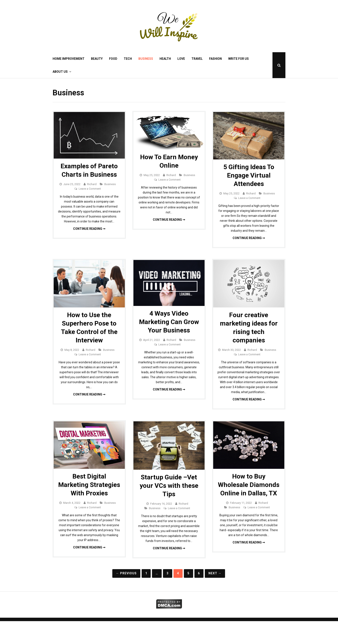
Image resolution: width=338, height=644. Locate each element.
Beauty (97, 59)
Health (165, 59)
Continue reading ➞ (89, 229)
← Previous (126, 573)
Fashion (215, 59)
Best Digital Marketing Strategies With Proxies (89, 485)
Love (181, 59)
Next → (215, 573)
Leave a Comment (90, 189)
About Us (60, 72)
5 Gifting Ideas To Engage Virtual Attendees (249, 175)
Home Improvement (69, 59)
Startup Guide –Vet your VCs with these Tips (169, 486)
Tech (128, 59)
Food (113, 59)
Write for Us (239, 59)
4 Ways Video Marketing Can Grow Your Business (169, 322)
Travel (197, 59)
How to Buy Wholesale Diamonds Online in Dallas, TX (249, 485)
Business (146, 59)
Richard (92, 184)
